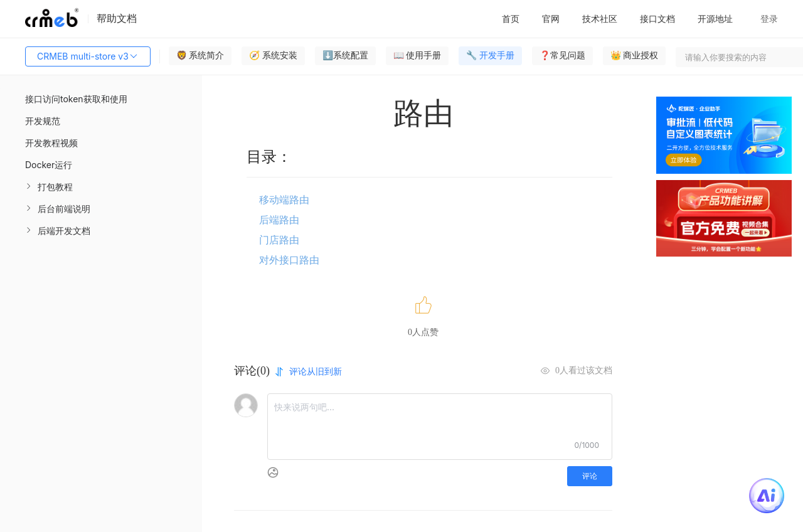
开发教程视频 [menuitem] (51, 143)
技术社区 (600, 19)
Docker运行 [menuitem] (49, 165)
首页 (511, 19)
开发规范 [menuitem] (43, 121)
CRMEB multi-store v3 (88, 56)
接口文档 (657, 19)
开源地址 (715, 19)
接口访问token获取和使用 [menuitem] (76, 99)
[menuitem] (101, 187)
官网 (551, 19)
